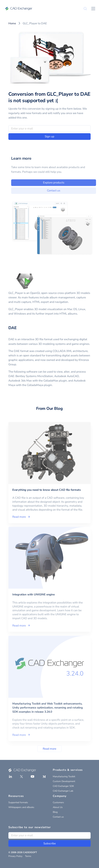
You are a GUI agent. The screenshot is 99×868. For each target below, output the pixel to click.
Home (12, 23)
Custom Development (64, 781)
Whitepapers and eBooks (21, 807)
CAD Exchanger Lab (63, 791)
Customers (58, 802)
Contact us (58, 817)
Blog (55, 812)
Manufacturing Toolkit (64, 777)
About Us (58, 807)
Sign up (49, 136)
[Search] (85, 9)
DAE (12, 328)
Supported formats (18, 802)
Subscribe (50, 843)
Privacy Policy (15, 856)
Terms (28, 856)
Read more (49, 749)
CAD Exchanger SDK (63, 786)
